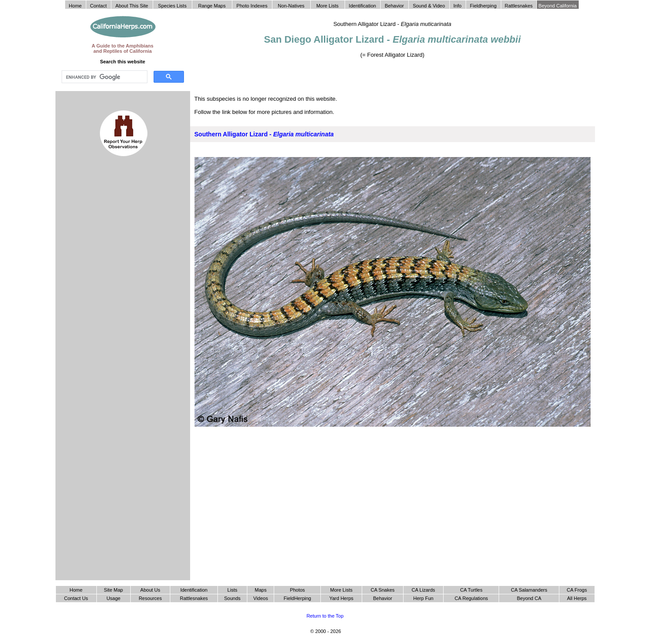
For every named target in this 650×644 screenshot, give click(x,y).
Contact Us (76, 598)
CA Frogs (577, 590)
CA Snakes (382, 590)
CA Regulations (471, 598)
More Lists (341, 590)
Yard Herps (341, 598)
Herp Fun (423, 598)
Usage (114, 598)
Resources (150, 598)
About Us (150, 590)
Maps (261, 590)
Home (76, 590)
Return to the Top (325, 616)
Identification (194, 590)
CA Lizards (423, 590)
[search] (104, 77)
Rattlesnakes (194, 598)
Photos (297, 590)
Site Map (113, 590)
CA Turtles (471, 590)
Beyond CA (529, 598)
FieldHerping (297, 598)
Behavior (383, 598)
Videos (261, 598)
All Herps (577, 598)
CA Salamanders (529, 590)
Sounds (232, 598)
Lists (233, 590)
